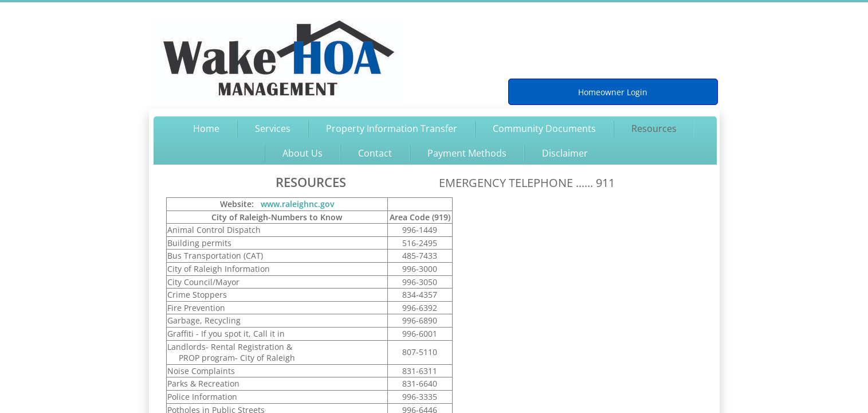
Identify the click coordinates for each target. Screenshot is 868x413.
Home (206, 128)
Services (273, 128)
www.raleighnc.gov (297, 204)
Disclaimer (565, 153)
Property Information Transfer (392, 128)
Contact (375, 153)
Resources (654, 128)
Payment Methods (467, 153)
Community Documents (544, 128)
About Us (303, 153)
